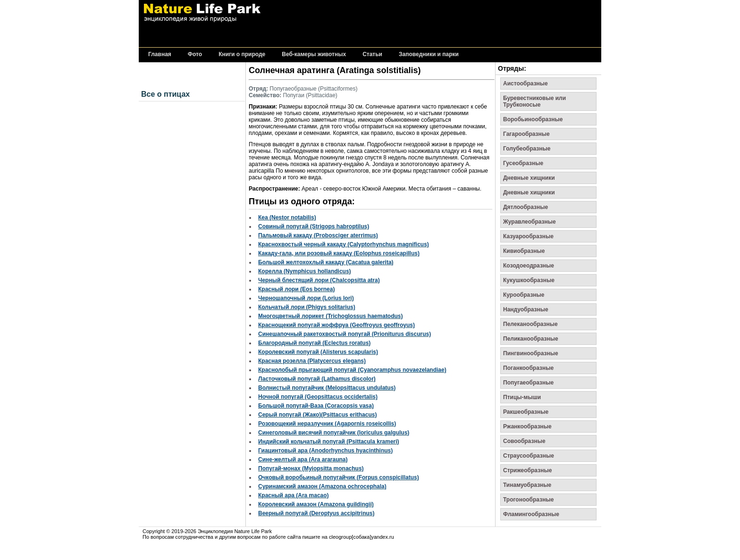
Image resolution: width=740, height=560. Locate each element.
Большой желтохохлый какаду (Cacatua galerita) (326, 262)
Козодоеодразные (529, 266)
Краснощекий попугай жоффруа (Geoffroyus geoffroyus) (336, 325)
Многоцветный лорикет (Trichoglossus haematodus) (331, 316)
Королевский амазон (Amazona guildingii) (316, 504)
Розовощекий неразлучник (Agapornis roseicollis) (327, 424)
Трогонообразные (528, 500)
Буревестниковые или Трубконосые (534, 101)
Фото (195, 54)
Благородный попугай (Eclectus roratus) (314, 343)
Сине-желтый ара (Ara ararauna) (303, 460)
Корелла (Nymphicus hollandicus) (305, 271)
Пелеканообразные (530, 324)
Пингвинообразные (531, 353)
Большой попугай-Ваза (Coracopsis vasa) (316, 406)
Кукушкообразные (529, 280)
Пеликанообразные (531, 339)
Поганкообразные (528, 368)
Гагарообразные (526, 134)
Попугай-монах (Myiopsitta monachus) (311, 468)
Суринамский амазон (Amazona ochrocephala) (322, 486)
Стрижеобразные (527, 470)
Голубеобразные (527, 149)
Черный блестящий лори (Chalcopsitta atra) (319, 280)
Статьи (372, 54)
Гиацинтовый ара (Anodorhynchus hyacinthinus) (325, 451)
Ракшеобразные (526, 412)
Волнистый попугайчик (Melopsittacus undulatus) (327, 388)
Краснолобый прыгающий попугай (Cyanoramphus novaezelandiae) (352, 370)
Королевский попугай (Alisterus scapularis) (318, 352)
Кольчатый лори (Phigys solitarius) (307, 307)
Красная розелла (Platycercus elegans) (312, 361)
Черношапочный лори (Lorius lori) (306, 298)
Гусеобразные (523, 163)
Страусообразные (529, 456)
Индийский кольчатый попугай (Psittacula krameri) (329, 442)
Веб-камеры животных (314, 54)
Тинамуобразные (527, 485)
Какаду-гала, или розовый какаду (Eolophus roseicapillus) (339, 253)
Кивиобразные (524, 251)
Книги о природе (242, 54)
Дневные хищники (529, 178)
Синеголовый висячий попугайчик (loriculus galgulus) (334, 433)
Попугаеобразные (528, 383)
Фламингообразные (531, 514)
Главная (160, 54)
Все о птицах (165, 94)
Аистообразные (526, 84)
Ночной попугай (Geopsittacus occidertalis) (318, 397)
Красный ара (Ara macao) (294, 495)
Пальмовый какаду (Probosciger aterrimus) (318, 235)
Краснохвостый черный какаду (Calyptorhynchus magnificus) (344, 244)
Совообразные (524, 441)
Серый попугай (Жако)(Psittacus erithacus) (317, 415)
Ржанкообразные (527, 426)
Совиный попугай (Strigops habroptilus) (314, 226)
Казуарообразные (528, 236)
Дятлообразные (526, 207)
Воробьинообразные (533, 119)
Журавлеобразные (530, 222)
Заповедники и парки (429, 54)
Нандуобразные (526, 309)
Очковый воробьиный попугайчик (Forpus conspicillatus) (339, 477)
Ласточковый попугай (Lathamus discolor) (317, 379)
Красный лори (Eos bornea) (296, 289)
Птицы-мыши (522, 397)
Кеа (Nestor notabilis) (287, 217)
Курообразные (524, 295)
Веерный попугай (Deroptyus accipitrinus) (316, 513)
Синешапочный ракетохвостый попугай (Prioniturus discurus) (345, 334)
